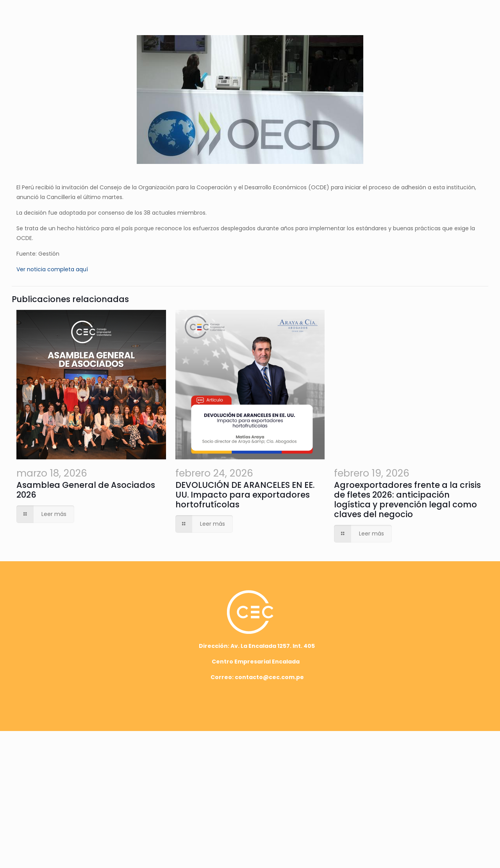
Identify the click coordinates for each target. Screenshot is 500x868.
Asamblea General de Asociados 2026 (97, 641)
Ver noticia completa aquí (52, 269)
